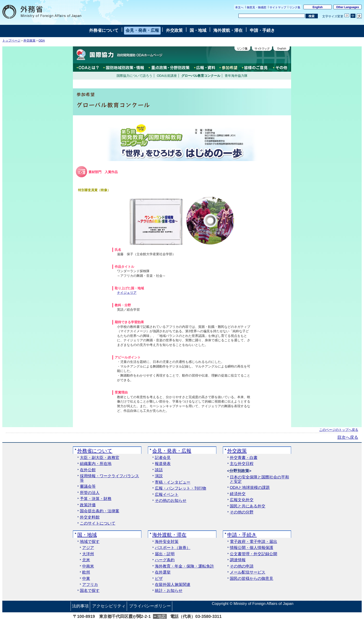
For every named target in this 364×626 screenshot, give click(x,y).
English (318, 7)
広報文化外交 (242, 500)
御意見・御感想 (257, 7)
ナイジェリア (127, 293)
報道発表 (163, 464)
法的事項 (80, 606)
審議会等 (88, 487)
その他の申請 (242, 566)
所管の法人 (90, 493)
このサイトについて (98, 523)
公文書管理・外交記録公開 (253, 554)
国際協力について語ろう (134, 76)
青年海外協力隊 (236, 76)
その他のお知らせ (171, 501)
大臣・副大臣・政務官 (100, 458)
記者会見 (163, 458)
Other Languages (348, 7)
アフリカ (90, 585)
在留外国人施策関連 (173, 585)
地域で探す (90, 542)
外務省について (104, 30)
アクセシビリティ (109, 606)
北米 (86, 560)
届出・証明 (165, 554)
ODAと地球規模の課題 (250, 488)
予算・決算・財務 (96, 499)
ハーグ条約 (165, 560)
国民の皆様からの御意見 (252, 579)
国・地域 (198, 30)
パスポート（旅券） (173, 548)
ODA (42, 41)
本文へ (239, 7)
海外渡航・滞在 (228, 30)
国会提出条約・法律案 (100, 511)
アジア (88, 548)
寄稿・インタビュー (173, 482)
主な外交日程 (242, 464)
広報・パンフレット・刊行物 (180, 488)
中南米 (88, 566)
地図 (162, 616)
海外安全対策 (167, 542)
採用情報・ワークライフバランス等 (109, 478)
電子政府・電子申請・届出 (253, 542)
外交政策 (174, 30)
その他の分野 (242, 512)
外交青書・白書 (244, 458)
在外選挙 (163, 572)
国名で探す (90, 591)
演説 (159, 476)
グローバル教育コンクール (201, 76)
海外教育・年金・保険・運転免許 (184, 566)
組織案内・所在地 (96, 464)
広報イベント (167, 495)
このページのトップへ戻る (339, 430)
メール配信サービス (248, 572)
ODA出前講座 (167, 76)
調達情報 (238, 560)
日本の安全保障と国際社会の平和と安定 (259, 479)
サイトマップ (278, 7)
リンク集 (295, 7)
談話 (159, 470)
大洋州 (88, 554)
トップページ (11, 41)
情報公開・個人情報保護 (252, 548)
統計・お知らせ (169, 591)
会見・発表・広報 (142, 30)
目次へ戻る (348, 437)
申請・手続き (262, 30)
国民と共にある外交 (248, 506)
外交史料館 (90, 517)
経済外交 (238, 494)
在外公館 (88, 470)
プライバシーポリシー (150, 606)
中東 (86, 579)
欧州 (86, 572)
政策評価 (88, 505)
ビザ (159, 579)
